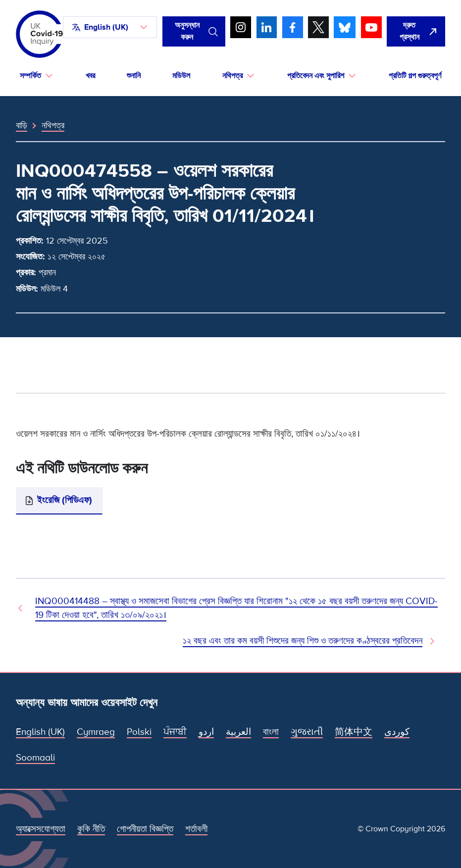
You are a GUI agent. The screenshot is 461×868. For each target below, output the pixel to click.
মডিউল (181, 76)
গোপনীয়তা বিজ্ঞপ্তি (145, 829)
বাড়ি (22, 125)
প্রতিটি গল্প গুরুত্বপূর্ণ (415, 76)
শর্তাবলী (196, 829)
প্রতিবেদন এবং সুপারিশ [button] (316, 76)
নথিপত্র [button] (232, 76)
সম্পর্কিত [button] (30, 76)
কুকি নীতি (91, 829)
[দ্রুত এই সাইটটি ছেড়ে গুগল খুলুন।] (416, 31)
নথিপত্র (53, 125)
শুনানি (134, 76)
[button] (110, 27)
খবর (90, 76)
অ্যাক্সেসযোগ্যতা (41, 829)
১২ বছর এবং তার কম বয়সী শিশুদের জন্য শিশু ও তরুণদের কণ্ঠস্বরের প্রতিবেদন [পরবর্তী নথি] (303, 641)
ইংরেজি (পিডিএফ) (65, 500)
